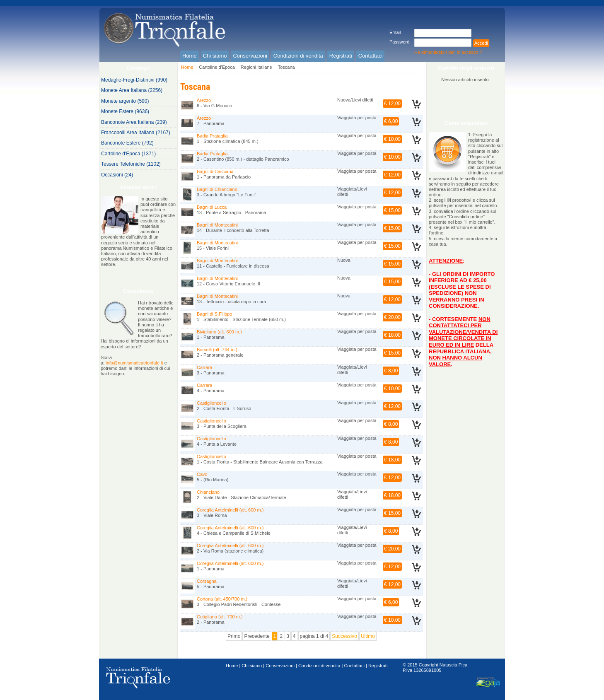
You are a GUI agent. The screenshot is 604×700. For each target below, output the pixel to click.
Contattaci (354, 666)
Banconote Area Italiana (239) (134, 122)
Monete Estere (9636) (125, 111)
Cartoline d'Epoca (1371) (128, 154)
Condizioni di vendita (319, 666)
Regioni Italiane (256, 67)
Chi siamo (252, 666)
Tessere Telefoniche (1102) (131, 164)
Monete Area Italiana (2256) (132, 90)
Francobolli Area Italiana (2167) (136, 133)
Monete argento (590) (125, 101)
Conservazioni (280, 666)
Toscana (286, 67)
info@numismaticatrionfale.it (134, 363)
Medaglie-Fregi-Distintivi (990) (134, 80)
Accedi (481, 43)
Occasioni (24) (117, 175)
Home (187, 67)
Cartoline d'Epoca (217, 67)
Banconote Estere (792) (127, 143)
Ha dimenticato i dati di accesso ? (448, 52)
